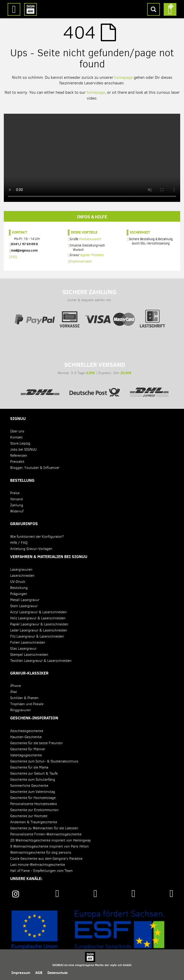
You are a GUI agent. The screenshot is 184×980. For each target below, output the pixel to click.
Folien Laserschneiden (28, 642)
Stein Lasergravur (24, 606)
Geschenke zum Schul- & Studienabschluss (44, 761)
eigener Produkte (92, 255)
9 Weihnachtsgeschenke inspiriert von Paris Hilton (49, 846)
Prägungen (19, 594)
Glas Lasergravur (23, 649)
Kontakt (19, 232)
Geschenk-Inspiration (34, 718)
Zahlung (17, 505)
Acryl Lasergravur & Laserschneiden (38, 612)
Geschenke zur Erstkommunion (34, 810)
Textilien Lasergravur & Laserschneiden (41, 661)
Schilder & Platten (24, 698)
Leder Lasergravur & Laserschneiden (39, 630)
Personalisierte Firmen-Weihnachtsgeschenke (46, 834)
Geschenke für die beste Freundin (36, 743)
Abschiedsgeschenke (27, 731)
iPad (13, 692)
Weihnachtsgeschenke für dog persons (41, 852)
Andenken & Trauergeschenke (34, 822)
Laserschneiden (22, 576)
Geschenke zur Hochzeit (29, 816)
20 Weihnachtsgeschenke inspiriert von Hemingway (51, 840)
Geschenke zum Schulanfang (33, 780)
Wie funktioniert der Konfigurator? (37, 537)
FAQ (14, 257)
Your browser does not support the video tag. (92, 158)
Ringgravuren (21, 710)
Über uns (17, 431)
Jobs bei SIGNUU (23, 449)
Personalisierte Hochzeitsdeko (34, 804)
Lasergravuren (21, 570)
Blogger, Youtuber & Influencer (35, 468)
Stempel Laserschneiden (29, 655)
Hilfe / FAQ (19, 543)
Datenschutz (57, 973)
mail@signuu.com (24, 250)
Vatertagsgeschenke (26, 755)
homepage (123, 77)
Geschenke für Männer (28, 749)
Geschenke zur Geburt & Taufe (34, 773)
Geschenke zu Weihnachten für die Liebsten (44, 828)
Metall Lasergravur (25, 600)
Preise (15, 493)
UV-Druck (18, 582)
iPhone (15, 686)
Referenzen (19, 456)
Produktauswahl (90, 239)
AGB (39, 973)
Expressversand (81, 261)
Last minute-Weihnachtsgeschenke (38, 865)
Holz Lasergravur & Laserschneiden (38, 618)
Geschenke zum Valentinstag (33, 792)
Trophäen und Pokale (27, 704)
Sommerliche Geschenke (29, 786)
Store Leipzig (20, 443)
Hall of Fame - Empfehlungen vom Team (41, 871)
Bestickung (19, 588)
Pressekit (17, 462)
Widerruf (17, 511)
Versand (16, 499)
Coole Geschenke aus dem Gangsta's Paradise (46, 859)
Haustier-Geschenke (26, 737)
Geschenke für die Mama (29, 767)
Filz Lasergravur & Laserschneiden (37, 636)
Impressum (21, 973)
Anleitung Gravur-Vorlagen (31, 549)
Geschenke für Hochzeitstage (33, 798)
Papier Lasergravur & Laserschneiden (39, 624)
